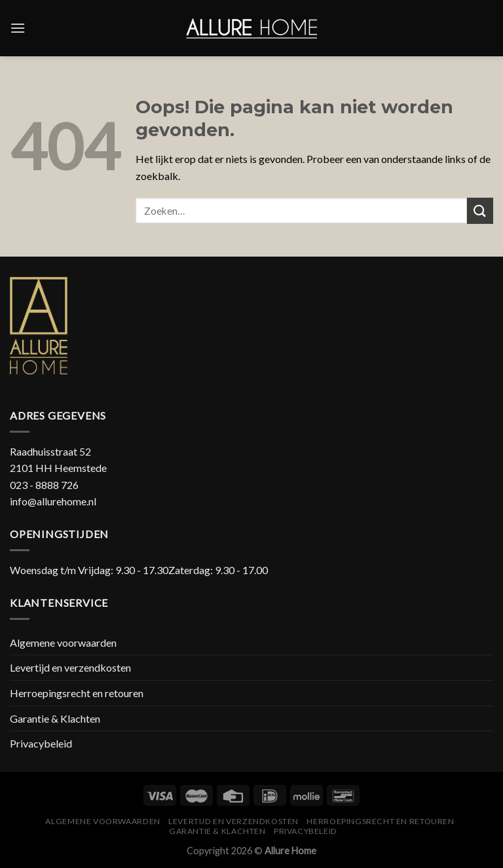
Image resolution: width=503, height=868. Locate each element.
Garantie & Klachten (55, 718)
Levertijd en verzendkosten (70, 667)
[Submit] (480, 210)
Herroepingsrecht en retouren (77, 693)
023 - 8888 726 (44, 485)
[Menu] (18, 28)
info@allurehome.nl (53, 501)
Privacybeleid (41, 743)
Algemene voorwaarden (63, 642)
